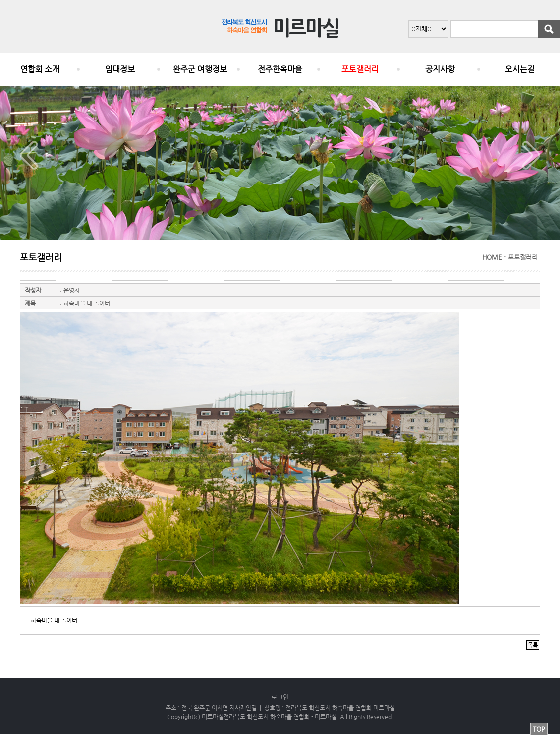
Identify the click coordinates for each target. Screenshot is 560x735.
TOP (539, 729)
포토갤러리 (360, 69)
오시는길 (520, 69)
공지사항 (440, 69)
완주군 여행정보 (200, 69)
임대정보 (120, 69)
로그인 (280, 697)
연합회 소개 (40, 69)
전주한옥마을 (280, 69)
